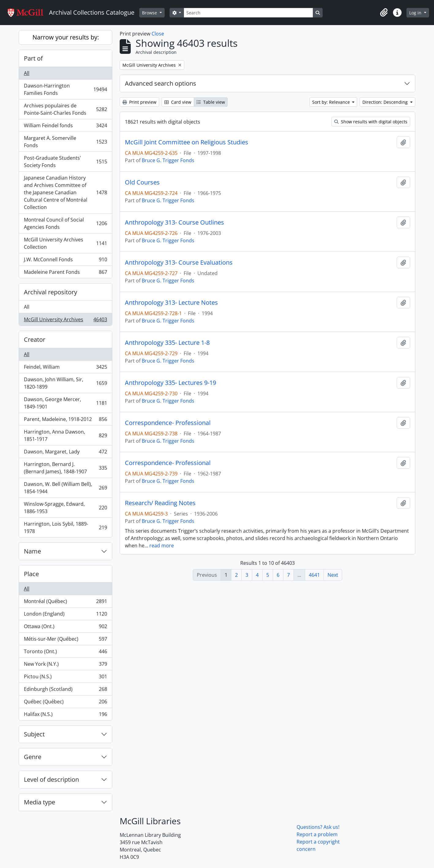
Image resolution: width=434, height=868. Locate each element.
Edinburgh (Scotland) (65, 690)
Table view (211, 102)
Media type (39, 802)
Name (32, 551)
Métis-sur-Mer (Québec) (65, 640)
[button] (384, 13)
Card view (178, 102)
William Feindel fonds (65, 127)
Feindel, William (65, 368)
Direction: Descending (386, 102)
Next (333, 575)
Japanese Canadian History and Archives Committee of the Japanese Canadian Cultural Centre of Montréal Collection (65, 192)
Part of (33, 58)
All (27, 73)
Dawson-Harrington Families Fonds (65, 89)
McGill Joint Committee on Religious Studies (187, 142)
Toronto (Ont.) (65, 653)
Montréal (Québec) (65, 603)
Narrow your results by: (66, 37)
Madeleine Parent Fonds (65, 273)
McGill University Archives (65, 321)
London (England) (65, 615)
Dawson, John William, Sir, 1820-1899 (65, 383)
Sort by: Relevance (332, 102)
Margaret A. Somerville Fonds (65, 142)
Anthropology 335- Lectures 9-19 (170, 383)
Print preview (139, 102)
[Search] (248, 13)
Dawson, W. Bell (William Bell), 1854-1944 (65, 488)
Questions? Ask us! (318, 827)
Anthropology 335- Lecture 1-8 (167, 343)
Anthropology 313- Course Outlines (174, 222)
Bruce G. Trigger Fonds (168, 160)
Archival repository (51, 292)
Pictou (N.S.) (65, 678)
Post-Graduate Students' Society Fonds (65, 162)
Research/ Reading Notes (160, 503)
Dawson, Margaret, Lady (65, 453)
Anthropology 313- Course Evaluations (179, 263)
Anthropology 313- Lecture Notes (171, 303)
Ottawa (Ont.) (65, 628)
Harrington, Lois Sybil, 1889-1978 (65, 527)
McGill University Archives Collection (65, 243)
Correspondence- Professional (168, 423)
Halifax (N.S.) (65, 715)
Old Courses (142, 182)
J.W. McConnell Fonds (65, 261)
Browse (150, 13)
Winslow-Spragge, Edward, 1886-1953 (65, 508)
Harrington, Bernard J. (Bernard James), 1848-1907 (65, 468)
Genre (33, 757)
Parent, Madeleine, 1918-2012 (65, 421)
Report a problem (317, 834)
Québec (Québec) (65, 703)
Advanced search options (161, 83)
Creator (35, 339)
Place (31, 574)
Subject (34, 734)
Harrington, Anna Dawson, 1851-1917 (65, 435)
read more (162, 546)
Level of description (51, 779)
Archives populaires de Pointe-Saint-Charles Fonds (65, 109)
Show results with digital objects (371, 122)
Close (158, 34)
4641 (314, 575)
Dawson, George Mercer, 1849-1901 (65, 403)
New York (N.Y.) (65, 665)
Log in (416, 13)
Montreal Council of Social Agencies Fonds (65, 223)
